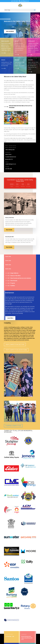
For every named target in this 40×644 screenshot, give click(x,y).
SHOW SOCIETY (31, 41)
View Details (9, 230)
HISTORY (17, 41)
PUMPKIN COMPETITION (13, 426)
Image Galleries (14, 273)
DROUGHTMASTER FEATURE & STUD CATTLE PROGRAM (21, 107)
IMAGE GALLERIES (5, 41)
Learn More (10, 318)
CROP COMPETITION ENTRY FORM (16, 350)
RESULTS (3, 60)
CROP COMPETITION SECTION (15, 344)
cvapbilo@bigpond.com (11, 164)
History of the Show (15, 276)
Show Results (14, 281)
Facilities (13, 286)
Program (13, 283)
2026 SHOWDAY (10, 31)
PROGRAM (17, 60)
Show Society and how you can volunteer (21, 278)
